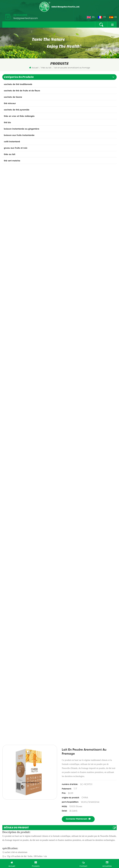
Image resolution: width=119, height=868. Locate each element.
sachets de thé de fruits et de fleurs (22, 91)
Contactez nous (59, 829)
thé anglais (10, 816)
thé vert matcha (12, 161)
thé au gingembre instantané (19, 790)
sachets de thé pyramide (17, 110)
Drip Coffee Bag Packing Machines (78, 856)
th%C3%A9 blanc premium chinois (21, 811)
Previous (55, 699)
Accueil (34, 68)
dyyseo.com (91, 849)
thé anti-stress (12, 801)
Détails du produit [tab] (16, 256)
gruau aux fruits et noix (16, 148)
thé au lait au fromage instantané (91, 521)
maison (7, 829)
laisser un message (59, 863)
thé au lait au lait (96, 525)
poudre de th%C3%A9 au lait (57, 521)
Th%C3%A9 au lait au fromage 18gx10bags (65, 525)
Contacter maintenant (78, 248)
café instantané (12, 142)
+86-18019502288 (17, 744)
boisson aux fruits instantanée (19, 135)
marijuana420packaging (51, 856)
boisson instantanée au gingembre (22, 129)
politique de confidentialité (17, 833)
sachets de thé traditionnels (18, 84)
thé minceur (10, 103)
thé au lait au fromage (29, 521)
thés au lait (10, 154)
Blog (84, 829)
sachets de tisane (13, 97)
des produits (20, 829)
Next (64, 699)
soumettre (16, 615)
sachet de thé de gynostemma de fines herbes (28, 795)
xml (106, 829)
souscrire (60, 773)
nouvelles (74, 829)
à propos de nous (39, 829)
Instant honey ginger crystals (59, 677)
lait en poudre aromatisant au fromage (23, 525)
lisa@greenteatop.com (26, 18)
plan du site (96, 829)
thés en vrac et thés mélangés (19, 116)
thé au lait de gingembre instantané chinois (44, 534)
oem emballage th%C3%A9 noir (20, 806)
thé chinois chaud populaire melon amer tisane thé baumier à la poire (98, 679)
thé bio (7, 123)
